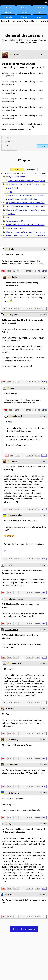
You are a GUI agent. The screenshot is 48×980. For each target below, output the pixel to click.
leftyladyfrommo (16, 599)
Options (30, 271)
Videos (8, 12)
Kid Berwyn (14, 793)
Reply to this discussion (24, 929)
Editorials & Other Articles (21, 40)
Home (8, 8)
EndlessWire (16, 663)
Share (38, 271)
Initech (17, 54)
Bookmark (9, 141)
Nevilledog (13, 740)
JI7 (10, 824)
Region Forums (32, 43)
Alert (9, 145)
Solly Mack (14, 315)
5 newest (31, 169)
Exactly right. (14, 188)
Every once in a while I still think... (23, 199)
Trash (9, 149)
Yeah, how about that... (16, 177)
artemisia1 (13, 765)
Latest (24, 8)
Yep (12, 192)
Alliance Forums (17, 43)
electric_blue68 (17, 515)
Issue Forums (40, 40)
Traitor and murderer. (15, 228)
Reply (44, 271)
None (17, 169)
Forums (24, 12)
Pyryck (9, 565)
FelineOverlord (12, 630)
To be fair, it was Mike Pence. (19, 221)
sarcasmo (10, 895)
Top (10, 271)
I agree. (11, 214)
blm (12, 388)
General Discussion (34, 21)
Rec (4, 271)
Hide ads (8, 17)
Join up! (24, 17)
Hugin (11, 249)
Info (9, 137)
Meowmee (10, 709)
